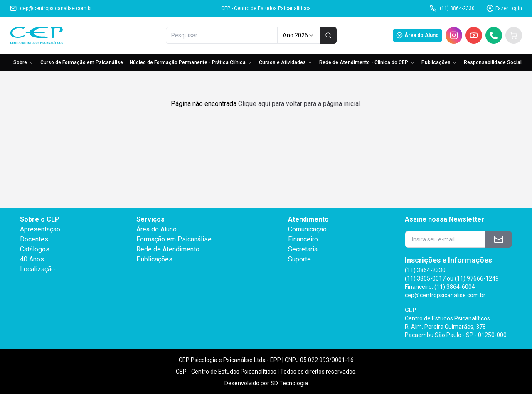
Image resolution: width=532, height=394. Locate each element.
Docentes (34, 239)
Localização (37, 269)
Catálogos (35, 249)
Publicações (439, 62)
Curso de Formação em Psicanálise (82, 62)
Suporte (299, 259)
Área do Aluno (417, 35)
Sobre (23, 62)
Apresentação (40, 229)
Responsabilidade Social (493, 62)
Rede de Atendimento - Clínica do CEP (367, 62)
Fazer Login (504, 8)
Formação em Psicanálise (174, 239)
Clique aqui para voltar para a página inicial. (300, 104)
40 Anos (32, 259)
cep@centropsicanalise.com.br (51, 8)
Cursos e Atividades (286, 62)
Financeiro (303, 239)
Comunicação (307, 229)
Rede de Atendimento (168, 249)
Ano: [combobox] (299, 35)
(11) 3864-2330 (452, 8)
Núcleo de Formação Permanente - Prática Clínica (191, 62)
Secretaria (303, 249)
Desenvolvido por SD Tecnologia (266, 383)
